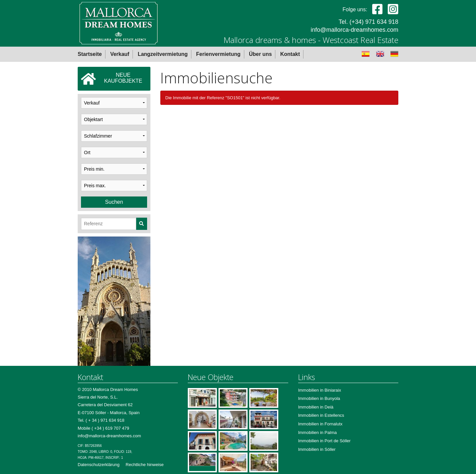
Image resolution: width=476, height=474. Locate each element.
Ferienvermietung (218, 54)
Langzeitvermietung (163, 54)
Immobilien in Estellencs (321, 415)
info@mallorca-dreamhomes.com (355, 30)
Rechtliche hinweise (145, 465)
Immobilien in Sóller (317, 449)
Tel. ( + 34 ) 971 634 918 (101, 420)
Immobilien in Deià (316, 407)
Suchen (114, 202)
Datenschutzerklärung (99, 465)
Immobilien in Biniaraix (320, 390)
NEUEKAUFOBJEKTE (112, 79)
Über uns (260, 54)
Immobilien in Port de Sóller (324, 441)
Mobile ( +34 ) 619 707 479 (103, 428)
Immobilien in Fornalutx (320, 424)
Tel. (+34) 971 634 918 (368, 22)
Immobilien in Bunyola (319, 398)
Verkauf (120, 54)
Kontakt (290, 54)
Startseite (90, 54)
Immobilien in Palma (317, 432)
